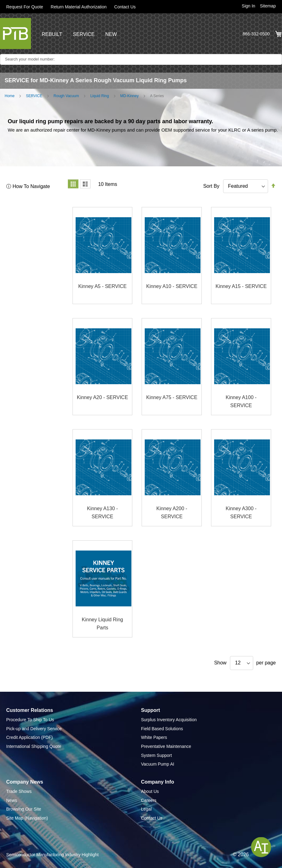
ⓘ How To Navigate (28, 186)
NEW (111, 34)
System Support (156, 755)
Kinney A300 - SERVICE (241, 513)
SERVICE (84, 34)
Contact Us (125, 7)
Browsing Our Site (24, 809)
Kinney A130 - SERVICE (103, 513)
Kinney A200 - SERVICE (172, 513)
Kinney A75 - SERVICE (172, 397)
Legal (146, 809)
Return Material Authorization (79, 7)
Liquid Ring (99, 96)
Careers (149, 800)
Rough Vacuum (66, 96)
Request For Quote (25, 7)
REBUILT (52, 34)
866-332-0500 (256, 34)
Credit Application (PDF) (29, 737)
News (12, 800)
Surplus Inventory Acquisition (169, 720)
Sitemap (268, 6)
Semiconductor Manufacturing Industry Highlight (52, 855)
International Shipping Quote (34, 746)
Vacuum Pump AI (158, 764)
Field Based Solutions (162, 729)
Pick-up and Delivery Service (34, 729)
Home (10, 96)
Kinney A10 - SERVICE (172, 286)
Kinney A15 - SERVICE (241, 286)
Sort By (211, 186)
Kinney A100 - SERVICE (241, 401)
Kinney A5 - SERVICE (102, 286)
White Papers (154, 737)
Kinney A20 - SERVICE (102, 397)
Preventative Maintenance (166, 746)
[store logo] (15, 34)
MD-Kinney (129, 96)
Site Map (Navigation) (27, 818)
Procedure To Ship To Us (30, 720)
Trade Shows (19, 791)
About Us (150, 791)
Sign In (249, 6)
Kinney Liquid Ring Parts (102, 624)
